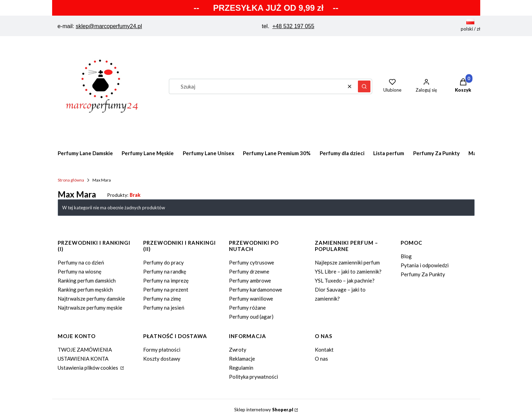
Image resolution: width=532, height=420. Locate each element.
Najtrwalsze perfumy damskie (91, 299)
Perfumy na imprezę (166, 280)
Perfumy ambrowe (250, 280)
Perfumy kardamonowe (256, 289)
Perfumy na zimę (162, 299)
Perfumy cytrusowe (252, 262)
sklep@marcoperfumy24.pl (109, 26)
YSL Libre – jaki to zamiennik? (348, 271)
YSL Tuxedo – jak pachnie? (345, 280)
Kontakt (324, 350)
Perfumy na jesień (164, 308)
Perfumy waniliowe (251, 299)
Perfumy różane (247, 308)
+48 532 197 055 (293, 26)
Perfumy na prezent (166, 289)
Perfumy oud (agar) (251, 317)
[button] (364, 86)
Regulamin (241, 368)
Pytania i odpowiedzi (425, 265)
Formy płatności (162, 350)
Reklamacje (242, 359)
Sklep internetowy (264, 410)
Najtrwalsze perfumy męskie (90, 308)
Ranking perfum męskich (85, 289)
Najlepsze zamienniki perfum (347, 262)
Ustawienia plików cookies (88, 368)
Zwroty (238, 350)
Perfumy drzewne (249, 271)
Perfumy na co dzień (81, 262)
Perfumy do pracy (163, 262)
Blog (406, 256)
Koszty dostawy (162, 359)
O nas (321, 359)
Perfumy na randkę (165, 271)
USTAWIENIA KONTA (83, 359)
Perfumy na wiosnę (80, 271)
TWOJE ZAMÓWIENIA (85, 350)
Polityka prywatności (253, 377)
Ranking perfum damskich (87, 280)
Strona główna (71, 180)
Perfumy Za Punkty (423, 274)
